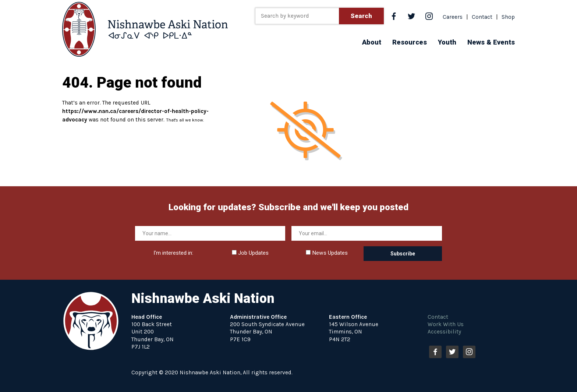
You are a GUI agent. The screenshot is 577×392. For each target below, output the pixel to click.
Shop (508, 17)
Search (361, 16)
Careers (453, 17)
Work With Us (446, 324)
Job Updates (250, 253)
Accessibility (444, 332)
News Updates (327, 253)
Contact (482, 17)
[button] (372, 42)
